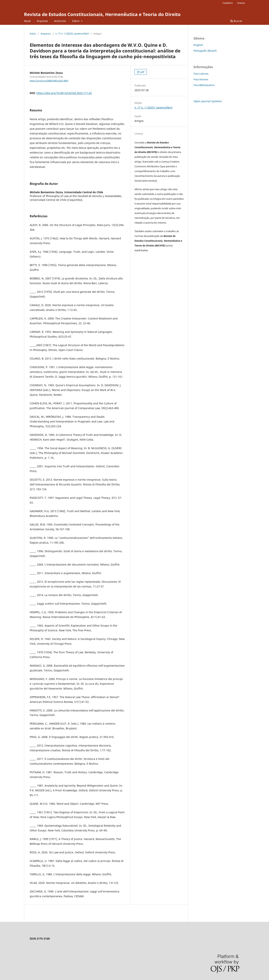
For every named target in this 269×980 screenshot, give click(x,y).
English (198, 45)
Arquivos (42, 21)
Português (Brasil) (205, 51)
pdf (142, 72)
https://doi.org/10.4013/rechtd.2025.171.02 (64, 93)
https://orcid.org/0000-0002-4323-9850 (49, 81)
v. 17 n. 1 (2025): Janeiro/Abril (72, 34)
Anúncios (60, 21)
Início (33, 34)
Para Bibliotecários (204, 85)
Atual (27, 21)
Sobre (76, 21)
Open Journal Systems (208, 101)
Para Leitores (201, 74)
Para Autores (201, 79)
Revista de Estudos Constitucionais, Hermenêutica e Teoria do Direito (102, 14)
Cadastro (228, 3)
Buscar (236, 21)
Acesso (241, 3)
